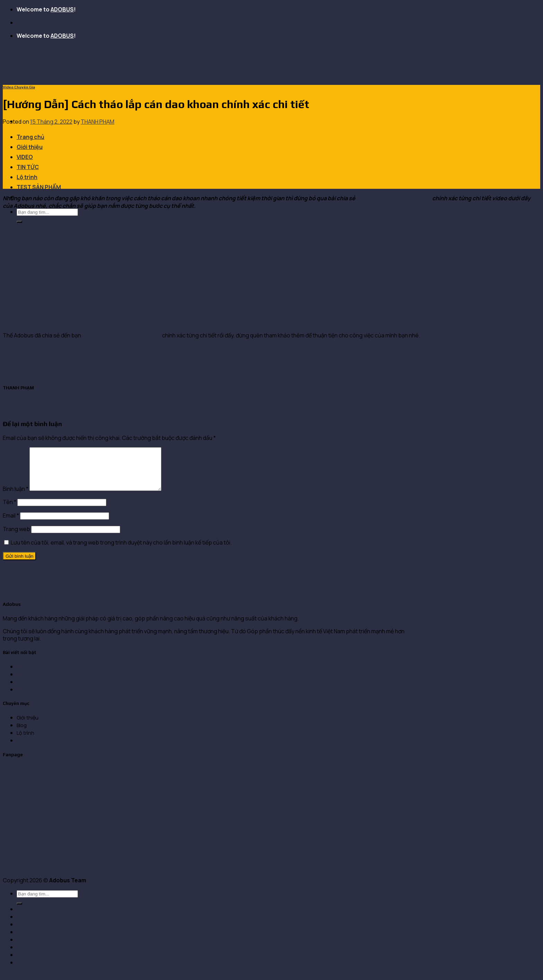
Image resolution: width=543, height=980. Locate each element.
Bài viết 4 (27, 698)
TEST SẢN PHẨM (39, 187)
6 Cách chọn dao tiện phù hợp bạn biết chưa (57, 402)
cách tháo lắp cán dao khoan (394, 198)
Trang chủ (30, 137)
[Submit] (19, 222)
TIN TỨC (28, 167)
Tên (10, 510)
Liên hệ (25, 749)
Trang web (16, 537)
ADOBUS (62, 9)
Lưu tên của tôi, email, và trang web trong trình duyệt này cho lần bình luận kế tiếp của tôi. (121, 551)
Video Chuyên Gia (19, 87)
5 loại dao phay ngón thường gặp (44, 409)
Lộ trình (27, 177)
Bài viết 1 (26, 675)
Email (11, 524)
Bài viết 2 (27, 683)
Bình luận (16, 497)
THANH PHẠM (97, 122)
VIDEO (25, 157)
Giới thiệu (30, 147)
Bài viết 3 (26, 690)
